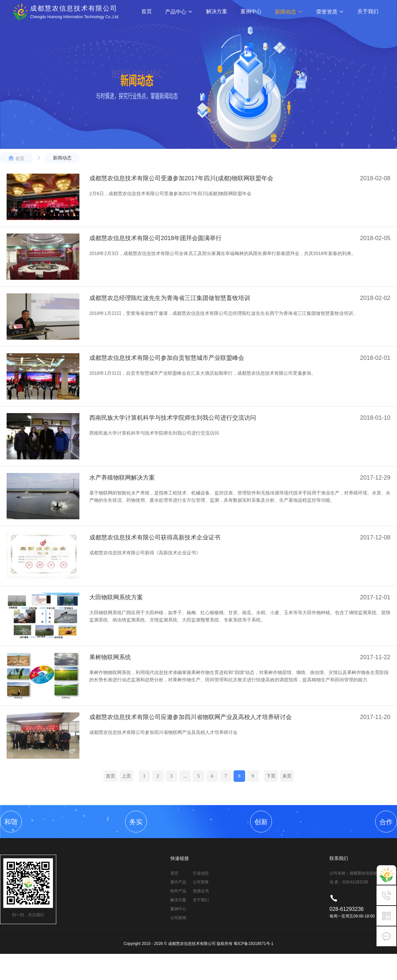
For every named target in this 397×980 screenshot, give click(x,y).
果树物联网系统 (110, 657)
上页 (126, 776)
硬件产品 (178, 882)
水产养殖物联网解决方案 (122, 478)
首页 (147, 11)
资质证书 (201, 891)
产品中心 (179, 12)
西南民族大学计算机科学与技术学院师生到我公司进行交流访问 (173, 418)
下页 (271, 776)
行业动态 (201, 873)
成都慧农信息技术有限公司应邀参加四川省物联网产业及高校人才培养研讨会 (191, 717)
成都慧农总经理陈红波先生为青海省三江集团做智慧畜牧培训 (170, 298)
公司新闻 (178, 918)
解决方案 (217, 11)
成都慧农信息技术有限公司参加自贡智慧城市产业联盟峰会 (167, 358)
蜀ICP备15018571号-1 (253, 944)
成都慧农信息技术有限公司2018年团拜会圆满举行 (155, 238)
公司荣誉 (201, 882)
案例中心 (251, 11)
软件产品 (178, 891)
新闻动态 (289, 12)
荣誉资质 (330, 12)
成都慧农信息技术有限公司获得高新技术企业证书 (155, 537)
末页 (287, 776)
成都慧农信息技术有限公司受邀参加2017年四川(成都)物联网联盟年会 (181, 178)
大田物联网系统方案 (116, 597)
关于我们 (368, 11)
